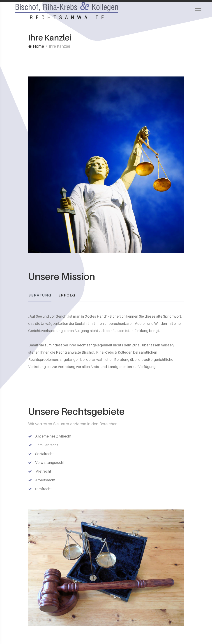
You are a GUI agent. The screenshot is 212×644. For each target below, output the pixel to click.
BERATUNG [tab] (40, 295)
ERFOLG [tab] (67, 295)
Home (36, 46)
